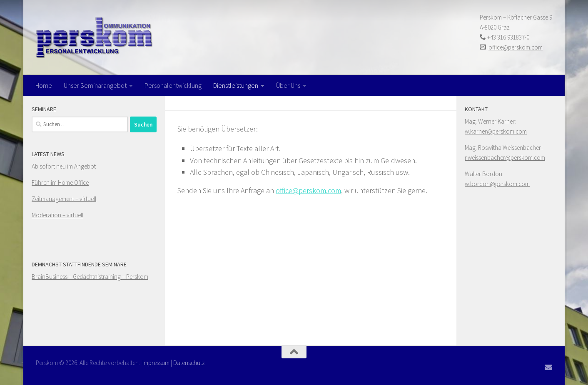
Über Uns (288, 85)
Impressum (156, 363)
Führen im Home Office (60, 183)
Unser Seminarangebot (95, 85)
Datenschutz (189, 363)
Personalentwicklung (173, 85)
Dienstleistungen (236, 85)
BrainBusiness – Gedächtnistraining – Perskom (90, 277)
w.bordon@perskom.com (497, 184)
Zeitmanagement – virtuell (64, 199)
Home (44, 85)
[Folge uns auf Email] (548, 367)
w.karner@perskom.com (496, 131)
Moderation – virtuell (57, 215)
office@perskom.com (516, 47)
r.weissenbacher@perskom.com (505, 158)
